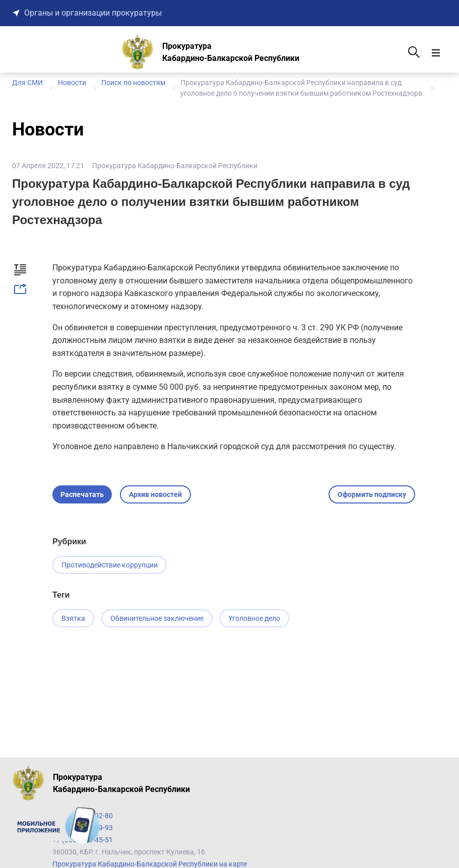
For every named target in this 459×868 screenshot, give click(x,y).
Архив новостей (155, 494)
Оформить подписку (372, 494)
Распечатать (82, 494)
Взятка (73, 619)
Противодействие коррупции (110, 565)
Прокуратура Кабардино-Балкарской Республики (175, 166)
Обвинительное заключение (158, 619)
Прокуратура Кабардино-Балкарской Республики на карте (150, 864)
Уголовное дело (257, 619)
